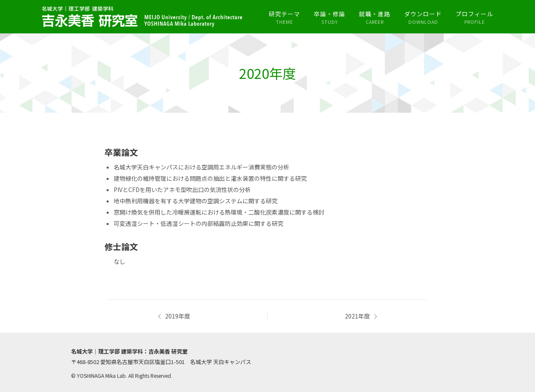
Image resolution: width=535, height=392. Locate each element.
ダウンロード (423, 18)
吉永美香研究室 (142, 17)
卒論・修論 (330, 18)
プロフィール (474, 18)
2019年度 (178, 316)
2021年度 (357, 316)
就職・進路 (375, 18)
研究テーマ (284, 18)
